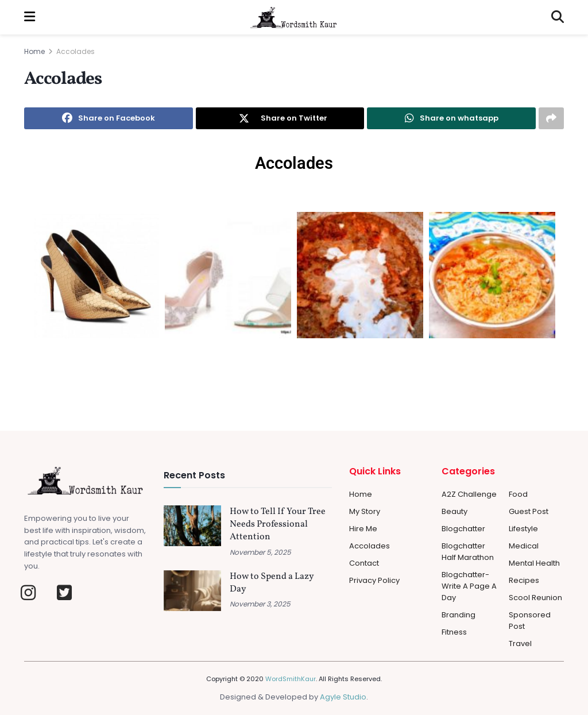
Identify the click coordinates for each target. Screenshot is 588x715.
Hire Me (363, 529)
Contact (364, 563)
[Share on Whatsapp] (451, 118)
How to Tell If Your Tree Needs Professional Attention (278, 525)
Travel (520, 643)
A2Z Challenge (469, 494)
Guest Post (529, 511)
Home (34, 51)
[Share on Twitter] (280, 118)
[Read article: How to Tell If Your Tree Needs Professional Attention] (192, 526)
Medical (524, 546)
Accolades (76, 51)
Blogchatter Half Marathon (468, 552)
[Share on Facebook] (109, 118)
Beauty (454, 511)
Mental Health (534, 563)
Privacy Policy (374, 580)
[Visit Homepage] (293, 17)
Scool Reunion (535, 598)
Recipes (524, 580)
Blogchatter (463, 529)
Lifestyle (523, 529)
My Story (365, 511)
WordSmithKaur (291, 679)
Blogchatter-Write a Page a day (469, 586)
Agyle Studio (343, 697)
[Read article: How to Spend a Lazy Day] (192, 591)
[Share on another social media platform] (551, 118)
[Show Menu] (30, 17)
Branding (459, 615)
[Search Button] (558, 17)
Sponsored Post (530, 621)
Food (518, 494)
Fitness (454, 632)
